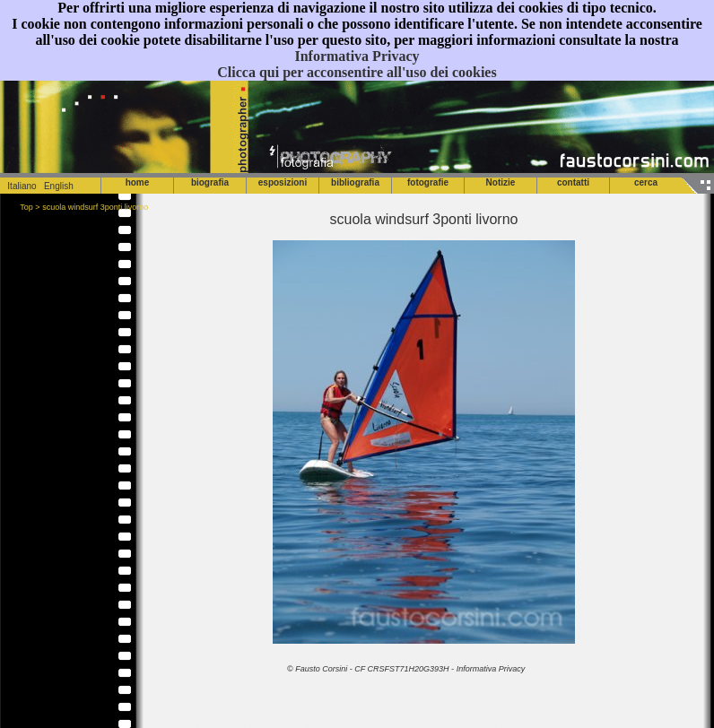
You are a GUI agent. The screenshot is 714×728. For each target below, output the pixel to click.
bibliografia (355, 182)
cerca (646, 182)
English (59, 186)
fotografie (428, 182)
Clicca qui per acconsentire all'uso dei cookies (357, 72)
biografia (210, 182)
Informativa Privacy (357, 56)
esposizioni (283, 182)
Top (26, 207)
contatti (573, 182)
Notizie (501, 182)
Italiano (18, 186)
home (138, 182)
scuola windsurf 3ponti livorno (95, 207)
